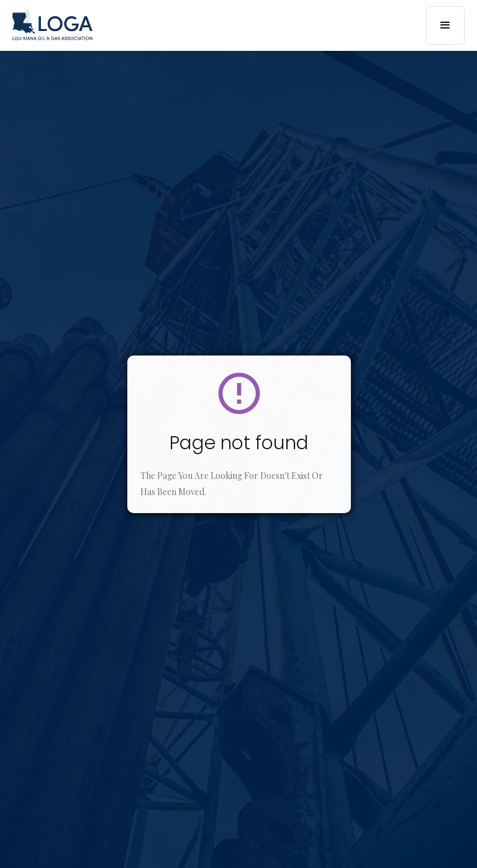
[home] (52, 25)
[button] (445, 25)
